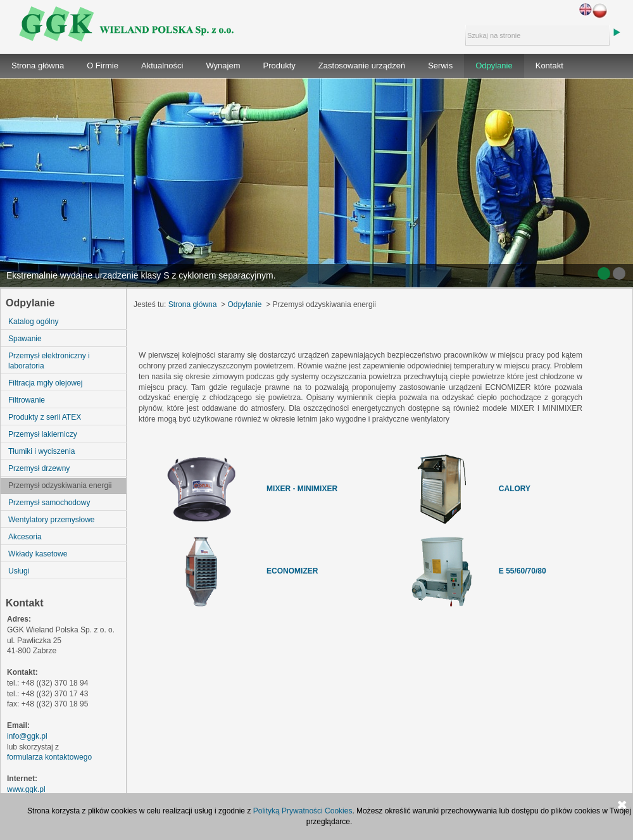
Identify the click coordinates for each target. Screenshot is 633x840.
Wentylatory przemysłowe (52, 520)
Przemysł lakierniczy (43, 434)
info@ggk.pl (27, 736)
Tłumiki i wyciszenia (41, 451)
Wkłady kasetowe (38, 554)
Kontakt (549, 66)
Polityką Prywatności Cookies (303, 811)
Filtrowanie (27, 400)
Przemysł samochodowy (49, 503)
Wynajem (223, 66)
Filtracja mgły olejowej (45, 383)
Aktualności (162, 66)
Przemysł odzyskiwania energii (60, 486)
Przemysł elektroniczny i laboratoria (49, 361)
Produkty (279, 66)
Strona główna (38, 66)
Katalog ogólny (33, 322)
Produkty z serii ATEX (45, 417)
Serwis (440, 66)
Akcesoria (25, 537)
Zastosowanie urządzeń (362, 66)
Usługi (19, 571)
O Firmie (103, 66)
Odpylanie (494, 66)
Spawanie (25, 339)
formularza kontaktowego (49, 757)
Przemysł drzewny (39, 468)
